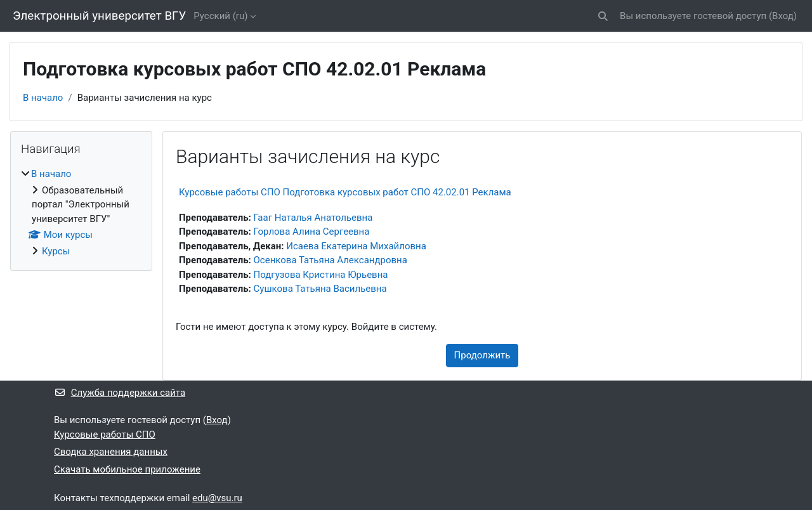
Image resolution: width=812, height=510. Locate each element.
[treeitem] (81, 213)
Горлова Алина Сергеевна (312, 232)
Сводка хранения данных (111, 452)
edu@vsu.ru (217, 498)
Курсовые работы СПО (105, 435)
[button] (603, 16)
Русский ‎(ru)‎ (220, 16)
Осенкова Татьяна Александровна (331, 260)
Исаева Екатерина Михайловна (356, 246)
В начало (43, 98)
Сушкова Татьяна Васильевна (320, 289)
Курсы (56, 251)
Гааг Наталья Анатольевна (313, 218)
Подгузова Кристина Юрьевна (321, 275)
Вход (783, 16)
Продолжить (482, 355)
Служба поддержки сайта (120, 393)
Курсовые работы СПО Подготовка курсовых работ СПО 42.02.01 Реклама (345, 192)
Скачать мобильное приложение (127, 469)
